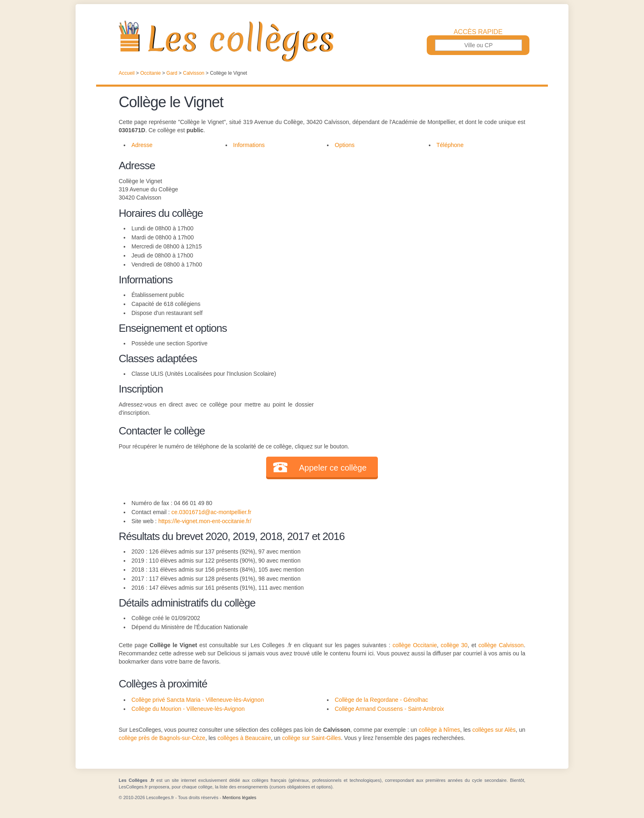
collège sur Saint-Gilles (312, 738)
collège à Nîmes (439, 730)
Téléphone (450, 145)
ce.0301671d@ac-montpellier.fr (211, 512)
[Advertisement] (420, 215)
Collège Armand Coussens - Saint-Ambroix (389, 709)
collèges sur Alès (494, 730)
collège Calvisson (501, 645)
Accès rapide (478, 32)
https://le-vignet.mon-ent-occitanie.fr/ (205, 521)
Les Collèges (322, 41)
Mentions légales (239, 797)
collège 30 (454, 645)
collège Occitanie (415, 645)
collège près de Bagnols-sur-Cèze (162, 738)
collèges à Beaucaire (244, 738)
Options (345, 145)
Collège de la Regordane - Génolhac (381, 700)
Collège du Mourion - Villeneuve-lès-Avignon (188, 709)
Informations (249, 145)
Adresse (142, 145)
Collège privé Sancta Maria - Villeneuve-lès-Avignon (198, 700)
